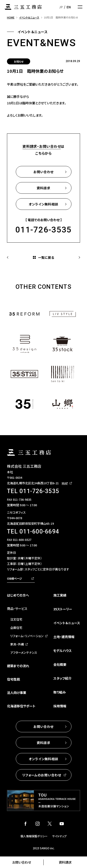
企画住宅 (16, 628)
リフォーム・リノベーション (27, 636)
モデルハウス (63, 651)
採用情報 (60, 706)
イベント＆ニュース (67, 623)
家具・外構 (17, 644)
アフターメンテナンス (24, 653)
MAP (65, 483)
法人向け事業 (17, 693)
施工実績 (60, 595)
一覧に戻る (46, 257)
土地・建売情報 (64, 637)
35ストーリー (63, 609)
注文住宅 (16, 619)
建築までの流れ (18, 666)
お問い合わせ (22, 862)
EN (69, 7)
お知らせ (19, 61)
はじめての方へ (18, 595)
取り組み (60, 692)
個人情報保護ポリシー (34, 836)
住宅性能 (13, 679)
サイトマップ (59, 836)
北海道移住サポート (21, 706)
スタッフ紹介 (62, 678)
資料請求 (65, 862)
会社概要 (60, 664)
